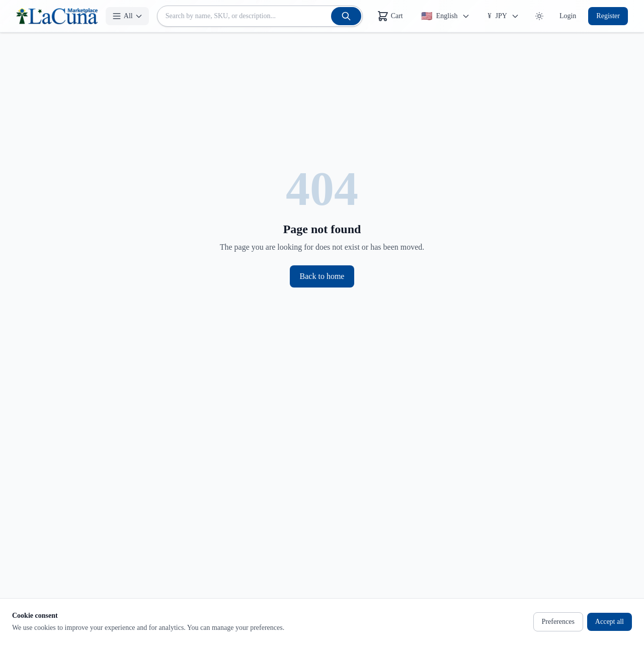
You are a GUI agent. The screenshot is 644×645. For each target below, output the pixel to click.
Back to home (322, 276)
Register (608, 16)
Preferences (558, 622)
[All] (127, 16)
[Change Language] (446, 16)
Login (568, 16)
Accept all (610, 622)
